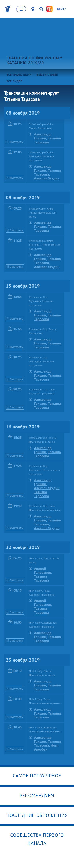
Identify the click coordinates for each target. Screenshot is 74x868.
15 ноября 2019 (23, 286)
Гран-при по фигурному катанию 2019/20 (34, 60)
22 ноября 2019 (23, 547)
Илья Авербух (46, 747)
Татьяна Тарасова (47, 140)
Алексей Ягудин (47, 178)
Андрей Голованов (43, 571)
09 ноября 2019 (23, 197)
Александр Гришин (43, 136)
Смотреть (15, 142)
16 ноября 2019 (23, 427)
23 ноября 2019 (23, 660)
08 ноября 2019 (23, 113)
